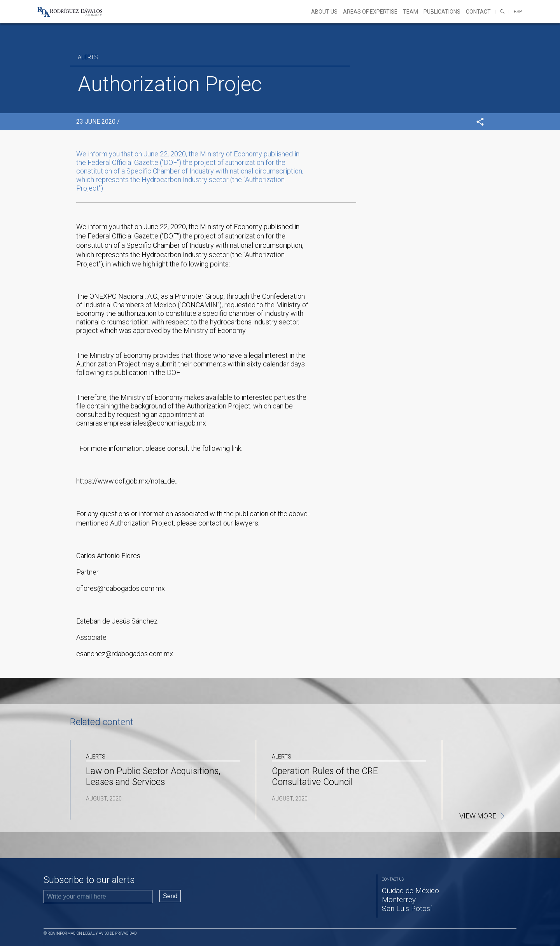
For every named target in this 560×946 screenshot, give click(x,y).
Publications (442, 12)
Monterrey (399, 900)
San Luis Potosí (407, 908)
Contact (478, 12)
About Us (324, 12)
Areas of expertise (370, 12)
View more (478, 816)
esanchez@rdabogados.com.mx (125, 654)
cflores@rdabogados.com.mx (121, 588)
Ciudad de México (410, 891)
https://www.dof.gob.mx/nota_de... (127, 481)
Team (410, 12)
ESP (518, 12)
